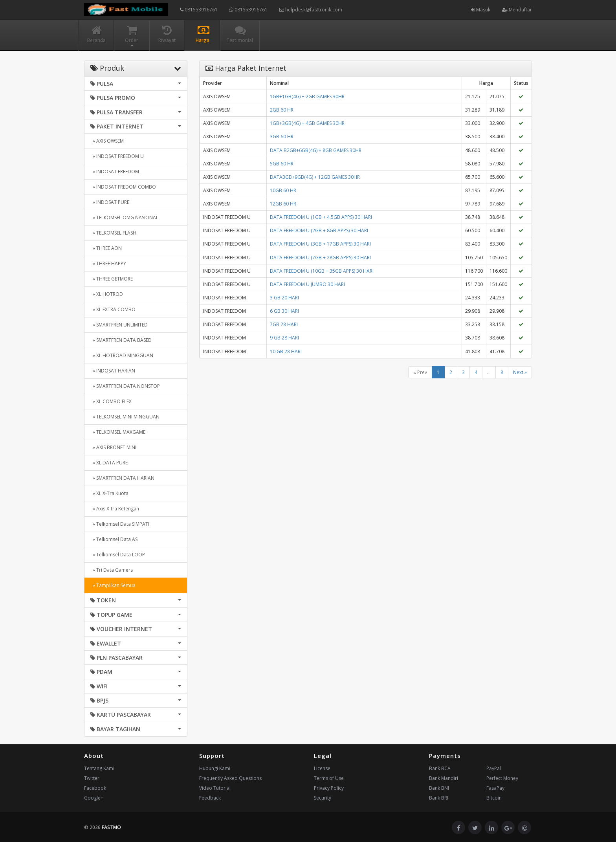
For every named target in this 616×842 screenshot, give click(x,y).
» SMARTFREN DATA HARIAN (122, 478)
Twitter (92, 778)
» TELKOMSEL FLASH (113, 233)
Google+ (94, 798)
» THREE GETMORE (112, 279)
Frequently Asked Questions (230, 778)
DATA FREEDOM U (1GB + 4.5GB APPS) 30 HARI (321, 217)
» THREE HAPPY (108, 263)
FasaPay (495, 788)
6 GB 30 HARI (284, 311)
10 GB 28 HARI (286, 351)
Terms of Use (329, 778)
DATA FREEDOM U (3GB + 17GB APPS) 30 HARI (320, 244)
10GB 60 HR (283, 190)
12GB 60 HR (283, 204)
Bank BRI (439, 798)
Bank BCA (440, 768)
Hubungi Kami (215, 768)
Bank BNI (439, 788)
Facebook (95, 788)
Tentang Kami (99, 768)
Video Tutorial (215, 788)
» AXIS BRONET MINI (113, 447)
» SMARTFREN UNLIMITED (119, 325)
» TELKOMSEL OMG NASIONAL (124, 217)
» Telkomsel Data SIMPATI (120, 524)
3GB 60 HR (282, 137)
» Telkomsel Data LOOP (118, 555)
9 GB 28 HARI (284, 338)
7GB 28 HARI (284, 324)
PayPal (494, 768)
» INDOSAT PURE (110, 202)
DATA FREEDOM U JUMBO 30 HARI (307, 284)
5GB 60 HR (282, 164)
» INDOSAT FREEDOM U (117, 156)
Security (323, 798)
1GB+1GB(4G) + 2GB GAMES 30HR (307, 96)
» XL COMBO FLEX (111, 401)
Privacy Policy (329, 788)
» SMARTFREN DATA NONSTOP (125, 386)
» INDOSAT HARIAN (113, 371)
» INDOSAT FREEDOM (115, 172)
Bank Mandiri (444, 778)
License (322, 768)
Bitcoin (494, 798)
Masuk (481, 10)
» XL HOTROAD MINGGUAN (122, 355)
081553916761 (199, 10)
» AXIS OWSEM (107, 141)
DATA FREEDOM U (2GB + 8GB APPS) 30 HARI (319, 230)
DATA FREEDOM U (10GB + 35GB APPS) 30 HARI (322, 271)
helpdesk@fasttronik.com (311, 10)
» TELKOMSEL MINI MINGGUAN (125, 417)
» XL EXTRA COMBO (113, 309)
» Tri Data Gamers (112, 570)
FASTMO (111, 827)
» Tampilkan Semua (113, 585)
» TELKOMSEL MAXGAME (118, 432)
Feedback (210, 798)
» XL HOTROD (107, 294)
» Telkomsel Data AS (114, 539)
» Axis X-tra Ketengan (115, 509)
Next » (520, 372)
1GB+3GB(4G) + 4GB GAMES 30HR (307, 123)
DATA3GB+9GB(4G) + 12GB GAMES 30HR (315, 177)
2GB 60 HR (282, 110)
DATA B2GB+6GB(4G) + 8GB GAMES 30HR (316, 150)
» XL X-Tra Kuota (109, 493)
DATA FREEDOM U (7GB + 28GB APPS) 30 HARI (320, 258)
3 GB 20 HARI (284, 298)
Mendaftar (517, 10)
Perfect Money (502, 778)
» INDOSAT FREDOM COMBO (123, 187)
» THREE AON (106, 248)
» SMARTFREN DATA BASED (121, 340)
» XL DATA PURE (109, 463)
